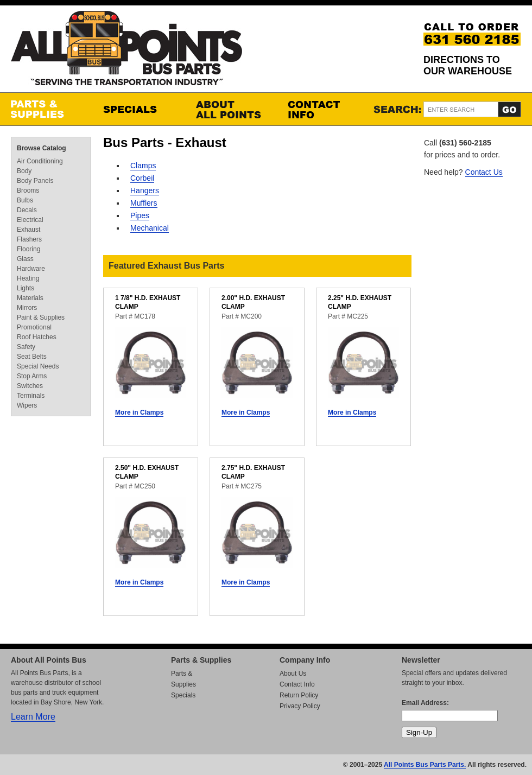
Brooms (28, 190)
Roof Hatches (37, 337)
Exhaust (28, 230)
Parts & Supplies (46, 109)
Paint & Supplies (41, 317)
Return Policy (299, 695)
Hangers (145, 190)
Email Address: (425, 703)
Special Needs (38, 366)
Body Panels (35, 181)
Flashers (29, 239)
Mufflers (144, 203)
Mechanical (150, 228)
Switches (30, 386)
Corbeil (142, 178)
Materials (30, 298)
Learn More (33, 717)
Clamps (143, 166)
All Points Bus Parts (126, 51)
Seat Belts (32, 357)
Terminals (31, 396)
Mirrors (27, 308)
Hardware (31, 269)
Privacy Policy (300, 706)
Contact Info (323, 109)
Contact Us (484, 172)
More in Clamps (139, 412)
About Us (293, 674)
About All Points (231, 109)
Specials (138, 109)
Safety (26, 347)
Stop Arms (32, 376)
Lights (26, 288)
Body (24, 171)
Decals (27, 210)
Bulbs (25, 200)
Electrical (30, 220)
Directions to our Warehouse (468, 65)
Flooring (28, 249)
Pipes (140, 215)
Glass (25, 259)
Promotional (34, 327)
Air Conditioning (40, 161)
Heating (28, 278)
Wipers (27, 405)
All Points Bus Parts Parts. (425, 765)
